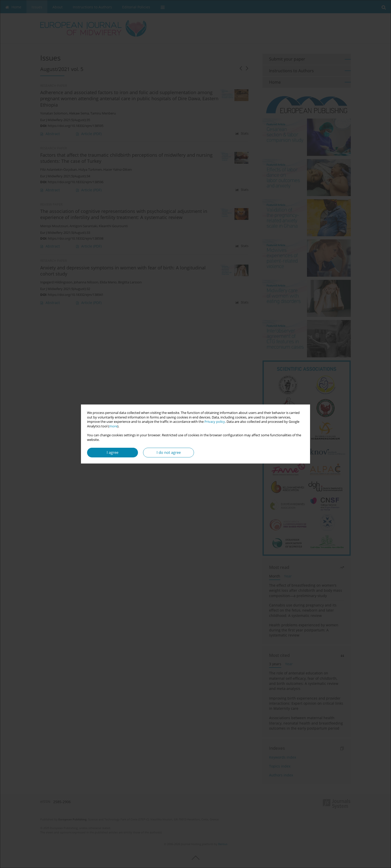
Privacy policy (215, 422)
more (113, 426)
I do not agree (169, 452)
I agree (113, 452)
